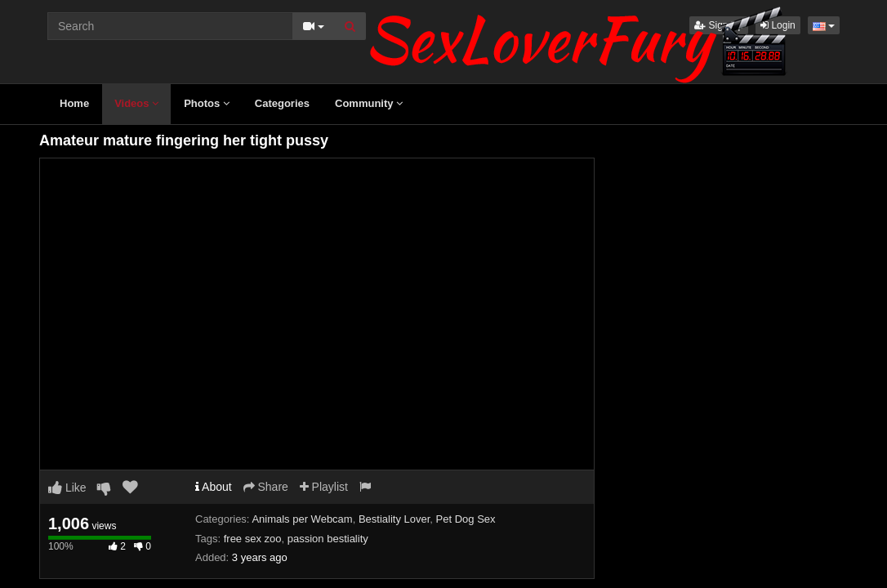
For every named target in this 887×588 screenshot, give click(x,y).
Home (74, 103)
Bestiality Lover (394, 519)
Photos (207, 103)
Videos (136, 103)
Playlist (324, 487)
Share (266, 487)
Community (369, 103)
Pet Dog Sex (466, 519)
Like (67, 488)
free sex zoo (253, 539)
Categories (282, 103)
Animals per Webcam (302, 519)
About (214, 487)
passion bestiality (328, 539)
